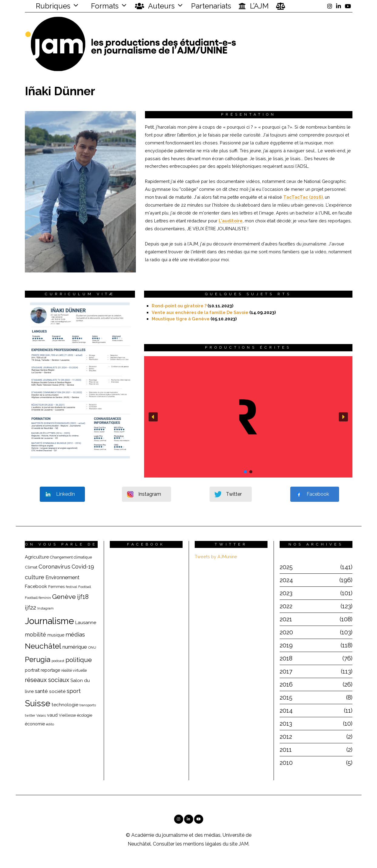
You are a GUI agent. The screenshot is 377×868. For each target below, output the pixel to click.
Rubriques (49, 6)
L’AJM (254, 6)
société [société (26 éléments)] (57, 691)
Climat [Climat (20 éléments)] (31, 567)
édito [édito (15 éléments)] (50, 724)
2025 (286, 567)
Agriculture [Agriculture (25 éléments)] (37, 557)
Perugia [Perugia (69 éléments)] (38, 660)
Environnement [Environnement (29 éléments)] (62, 578)
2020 (286, 632)
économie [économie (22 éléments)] (35, 724)
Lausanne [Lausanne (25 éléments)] (86, 623)
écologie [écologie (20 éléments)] (85, 715)
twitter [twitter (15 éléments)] (30, 716)
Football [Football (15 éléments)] (85, 587)
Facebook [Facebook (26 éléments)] (36, 586)
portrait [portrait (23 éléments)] (32, 670)
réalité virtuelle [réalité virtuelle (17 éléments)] (74, 670)
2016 (286, 684)
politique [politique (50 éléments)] (79, 660)
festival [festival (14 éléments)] (71, 587)
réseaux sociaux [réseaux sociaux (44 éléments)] (47, 680)
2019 (286, 645)
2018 (286, 658)
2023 (286, 593)
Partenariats (211, 6)
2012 (286, 737)
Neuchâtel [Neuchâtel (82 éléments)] (43, 646)
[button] (248, 417)
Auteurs (155, 6)
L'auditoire (231, 221)
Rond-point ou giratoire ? (179, 306)
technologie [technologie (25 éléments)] (65, 705)
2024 (286, 580)
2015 (286, 697)
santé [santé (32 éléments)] (41, 691)
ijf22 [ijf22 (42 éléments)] (30, 608)
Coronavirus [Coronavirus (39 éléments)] (54, 566)
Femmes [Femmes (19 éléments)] (56, 587)
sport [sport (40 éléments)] (74, 691)
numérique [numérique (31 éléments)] (75, 647)
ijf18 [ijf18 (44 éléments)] (83, 597)
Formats (104, 6)
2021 (286, 619)
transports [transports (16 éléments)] (88, 705)
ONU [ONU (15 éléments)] (92, 648)
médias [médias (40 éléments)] (75, 634)
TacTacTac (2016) (303, 197)
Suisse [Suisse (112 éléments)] (38, 703)
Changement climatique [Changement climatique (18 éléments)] (71, 557)
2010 (286, 763)
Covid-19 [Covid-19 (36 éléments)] (83, 567)
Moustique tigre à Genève (181, 319)
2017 (286, 671)
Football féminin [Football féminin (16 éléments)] (38, 598)
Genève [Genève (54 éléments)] (64, 597)
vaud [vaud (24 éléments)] (52, 715)
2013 (286, 724)
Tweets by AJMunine (216, 557)
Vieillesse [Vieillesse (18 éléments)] (67, 715)
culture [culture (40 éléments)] (35, 577)
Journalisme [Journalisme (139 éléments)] (49, 621)
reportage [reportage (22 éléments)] (50, 670)
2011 (286, 750)
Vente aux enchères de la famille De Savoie (200, 312)
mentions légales (202, 844)
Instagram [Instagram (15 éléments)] (45, 608)
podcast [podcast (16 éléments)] (58, 661)
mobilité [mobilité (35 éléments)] (35, 635)
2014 (286, 711)
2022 (286, 606)
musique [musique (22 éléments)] (56, 635)
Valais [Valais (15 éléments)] (41, 716)
